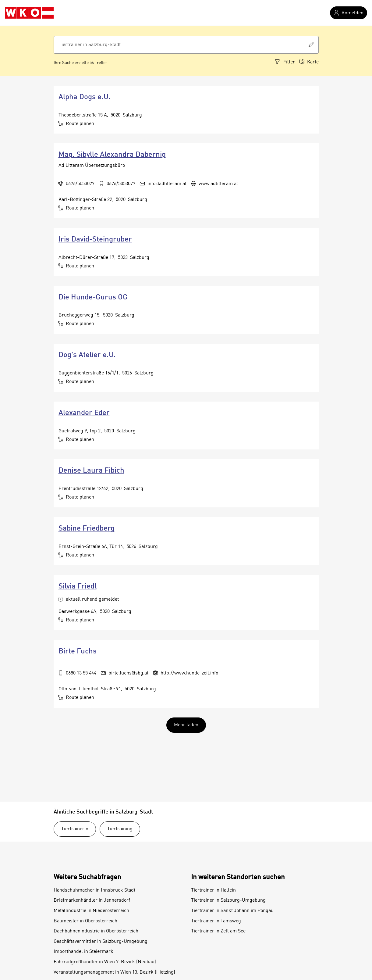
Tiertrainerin (75, 829)
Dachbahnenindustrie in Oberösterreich (96, 931)
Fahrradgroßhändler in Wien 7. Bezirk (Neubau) (105, 962)
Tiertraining (120, 829)
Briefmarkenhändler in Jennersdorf (92, 900)
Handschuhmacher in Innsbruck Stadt (94, 890)
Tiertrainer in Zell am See (218, 931)
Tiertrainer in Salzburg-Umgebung (228, 900)
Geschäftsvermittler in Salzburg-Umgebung (101, 942)
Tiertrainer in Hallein (213, 890)
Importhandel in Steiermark (83, 952)
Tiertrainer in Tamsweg (216, 921)
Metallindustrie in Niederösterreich (91, 911)
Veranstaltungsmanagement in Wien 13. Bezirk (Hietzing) (114, 972)
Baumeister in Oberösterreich (85, 921)
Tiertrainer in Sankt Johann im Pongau (232, 911)
